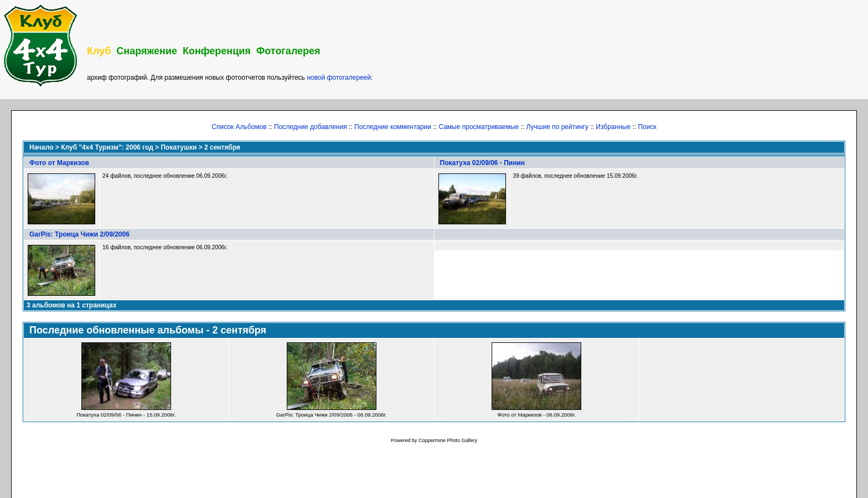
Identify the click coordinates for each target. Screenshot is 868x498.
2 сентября (222, 147)
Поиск (647, 127)
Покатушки (179, 147)
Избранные (613, 127)
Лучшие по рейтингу (557, 127)
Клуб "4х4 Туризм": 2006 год (107, 147)
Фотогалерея (288, 51)
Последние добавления (311, 127)
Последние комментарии (393, 127)
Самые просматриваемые (479, 127)
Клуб (99, 51)
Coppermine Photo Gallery (448, 440)
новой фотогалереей (339, 78)
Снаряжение (147, 51)
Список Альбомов (239, 127)
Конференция (217, 51)
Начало (41, 147)
